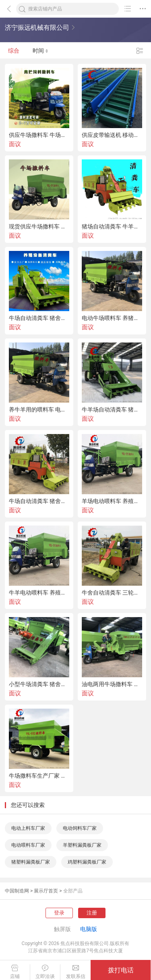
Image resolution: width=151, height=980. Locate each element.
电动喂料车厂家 (28, 845)
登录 (59, 913)
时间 (40, 51)
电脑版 (89, 929)
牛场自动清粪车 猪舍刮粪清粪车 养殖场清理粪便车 (39, 318)
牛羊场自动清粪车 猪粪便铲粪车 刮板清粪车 (112, 410)
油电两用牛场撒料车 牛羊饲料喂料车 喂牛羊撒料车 (112, 684)
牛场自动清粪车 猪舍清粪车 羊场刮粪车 (39, 501)
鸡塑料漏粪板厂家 (87, 862)
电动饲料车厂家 (80, 828)
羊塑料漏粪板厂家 (82, 845)
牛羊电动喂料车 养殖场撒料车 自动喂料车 (39, 593)
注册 (92, 913)
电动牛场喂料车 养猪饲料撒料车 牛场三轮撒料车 (112, 318)
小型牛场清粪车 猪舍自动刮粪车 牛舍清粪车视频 (39, 684)
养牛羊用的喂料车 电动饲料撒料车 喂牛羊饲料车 (39, 410)
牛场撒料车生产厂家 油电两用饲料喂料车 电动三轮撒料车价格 (39, 776)
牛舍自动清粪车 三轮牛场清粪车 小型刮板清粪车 (112, 593)
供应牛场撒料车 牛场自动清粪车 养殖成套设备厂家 (39, 135)
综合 (14, 51)
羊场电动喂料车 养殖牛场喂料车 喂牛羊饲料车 (112, 501)
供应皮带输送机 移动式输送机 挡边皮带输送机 (112, 135)
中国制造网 (17, 891)
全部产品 (73, 891)
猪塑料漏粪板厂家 (31, 862)
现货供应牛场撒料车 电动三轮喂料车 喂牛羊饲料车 (39, 226)
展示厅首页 (46, 891)
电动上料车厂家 (28, 828)
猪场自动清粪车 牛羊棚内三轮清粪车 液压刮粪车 (112, 226)
